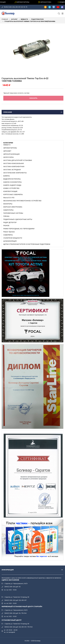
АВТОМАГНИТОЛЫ (10, 148)
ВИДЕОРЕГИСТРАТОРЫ (12, 179)
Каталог (14, 19)
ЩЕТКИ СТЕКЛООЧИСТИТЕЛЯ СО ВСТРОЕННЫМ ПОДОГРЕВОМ (27, 244)
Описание (8, 112)
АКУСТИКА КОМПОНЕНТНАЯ (14, 167)
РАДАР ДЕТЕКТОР (10, 222)
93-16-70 (24, 7)
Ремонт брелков (9, 232)
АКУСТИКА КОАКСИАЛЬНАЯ (14, 163)
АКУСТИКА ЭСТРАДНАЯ (12, 170)
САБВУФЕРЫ (8, 235)
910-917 (18, 7)
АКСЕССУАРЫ (8, 157)
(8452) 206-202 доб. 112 (12, 587)
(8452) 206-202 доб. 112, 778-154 (15, 613)
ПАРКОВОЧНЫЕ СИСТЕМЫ (13, 213)
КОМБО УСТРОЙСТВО (11, 188)
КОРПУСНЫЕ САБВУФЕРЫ (13, 194)
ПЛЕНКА (6, 216)
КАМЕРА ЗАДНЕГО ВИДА (12, 185)
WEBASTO (24, 19)
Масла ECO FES (9, 198)
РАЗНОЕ (6, 226)
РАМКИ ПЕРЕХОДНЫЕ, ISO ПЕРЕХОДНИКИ (19, 229)
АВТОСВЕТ (7, 151)
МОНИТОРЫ (8, 204)
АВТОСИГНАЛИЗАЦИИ (11, 154)
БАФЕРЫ (6, 176)
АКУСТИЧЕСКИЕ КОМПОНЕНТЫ (15, 173)
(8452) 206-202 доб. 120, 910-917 (15, 600)
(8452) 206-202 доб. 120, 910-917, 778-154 (18, 627)
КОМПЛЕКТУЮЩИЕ (10, 191)
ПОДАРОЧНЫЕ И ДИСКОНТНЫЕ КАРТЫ (18, 219)
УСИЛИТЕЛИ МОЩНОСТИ (13, 238)
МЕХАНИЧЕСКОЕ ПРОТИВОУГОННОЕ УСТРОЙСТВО (22, 201)
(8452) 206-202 (9, 7)
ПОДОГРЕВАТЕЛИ (37, 19)
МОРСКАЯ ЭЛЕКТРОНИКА (13, 207)
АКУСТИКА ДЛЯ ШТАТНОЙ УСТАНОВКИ (18, 160)
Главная (5, 19)
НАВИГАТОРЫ (8, 210)
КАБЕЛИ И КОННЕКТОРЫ (12, 182)
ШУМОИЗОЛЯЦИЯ (10, 241)
